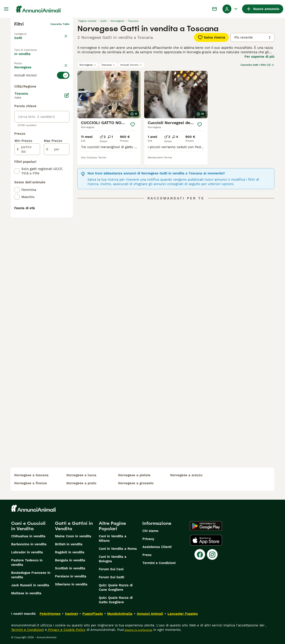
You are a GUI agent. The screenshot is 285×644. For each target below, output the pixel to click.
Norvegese (88, 65)
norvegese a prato (81, 483)
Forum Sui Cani (111, 569)
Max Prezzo (53, 243)
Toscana (108, 65)
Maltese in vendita (26, 593)
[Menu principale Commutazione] (6, 9)
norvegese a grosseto (136, 483)
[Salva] (133, 125)
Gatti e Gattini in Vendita (74, 526)
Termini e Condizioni (159, 563)
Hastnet (71, 614)
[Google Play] (206, 526)
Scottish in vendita (70, 568)
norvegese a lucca (81, 475)
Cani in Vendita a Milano (113, 538)
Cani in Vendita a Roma (118, 549)
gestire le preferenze (138, 630)
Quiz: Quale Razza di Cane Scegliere (116, 587)
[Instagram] (212, 554)
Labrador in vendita (27, 552)
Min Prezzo (23, 243)
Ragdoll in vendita (70, 552)
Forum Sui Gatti (111, 577)
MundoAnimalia (120, 614)
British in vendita (69, 544)
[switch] (42, 87)
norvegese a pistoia (134, 475)
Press (147, 555)
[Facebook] (200, 554)
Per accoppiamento (34, 68)
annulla (65, 79)
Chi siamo (150, 531)
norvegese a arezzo (186, 475)
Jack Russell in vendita (30, 585)
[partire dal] (27, 252)
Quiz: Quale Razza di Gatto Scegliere (116, 600)
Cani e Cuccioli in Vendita (28, 526)
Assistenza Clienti (157, 547)
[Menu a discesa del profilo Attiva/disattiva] (230, 9)
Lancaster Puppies (183, 614)
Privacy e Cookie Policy (66, 630)
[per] (57, 252)
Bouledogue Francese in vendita (31, 575)
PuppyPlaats (93, 614)
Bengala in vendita (70, 560)
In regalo (51, 58)
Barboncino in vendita (29, 544)
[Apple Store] (206, 540)
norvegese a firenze (31, 483)
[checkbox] (17, 109)
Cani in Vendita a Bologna (113, 559)
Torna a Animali (25, 31)
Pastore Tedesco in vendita (27, 562)
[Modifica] (67, 198)
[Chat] (214, 9)
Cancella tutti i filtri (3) (257, 65)
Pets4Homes (50, 614)
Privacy (148, 539)
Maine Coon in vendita (73, 536)
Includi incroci (131, 65)
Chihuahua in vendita (28, 536)
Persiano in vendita (71, 576)
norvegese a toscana (31, 475)
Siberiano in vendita (71, 584)
